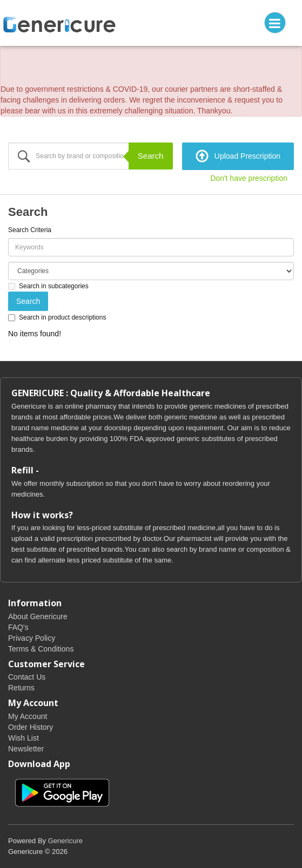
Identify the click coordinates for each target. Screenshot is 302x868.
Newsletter (26, 749)
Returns (21, 688)
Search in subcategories (48, 286)
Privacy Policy (32, 638)
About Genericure (38, 616)
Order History (31, 727)
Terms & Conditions (41, 649)
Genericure (65, 841)
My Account (28, 716)
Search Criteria (30, 230)
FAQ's (18, 627)
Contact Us (27, 677)
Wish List (24, 738)
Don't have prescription (249, 178)
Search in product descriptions (57, 317)
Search (151, 156)
